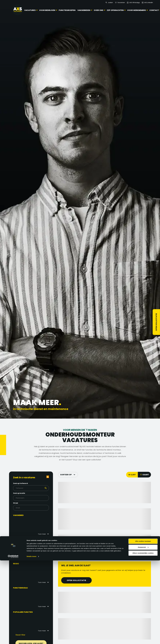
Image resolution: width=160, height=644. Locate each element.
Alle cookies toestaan (143, 625)
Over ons (99, 10)
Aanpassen (143, 631)
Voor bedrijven (47, 10)
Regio (20, 564)
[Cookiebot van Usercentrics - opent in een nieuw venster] (13, 640)
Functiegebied (24, 539)
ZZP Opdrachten (115, 10)
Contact (154, 10)
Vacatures (30, 10)
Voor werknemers (137, 10)
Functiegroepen (67, 10)
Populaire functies (27, 612)
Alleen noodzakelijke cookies (143, 637)
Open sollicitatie (156, 322)
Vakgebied (22, 515)
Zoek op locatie (23, 493)
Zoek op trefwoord (24, 483)
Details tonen (31, 640)
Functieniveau (24, 588)
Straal (20, 503)
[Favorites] (120, 3)
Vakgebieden (84, 10)
